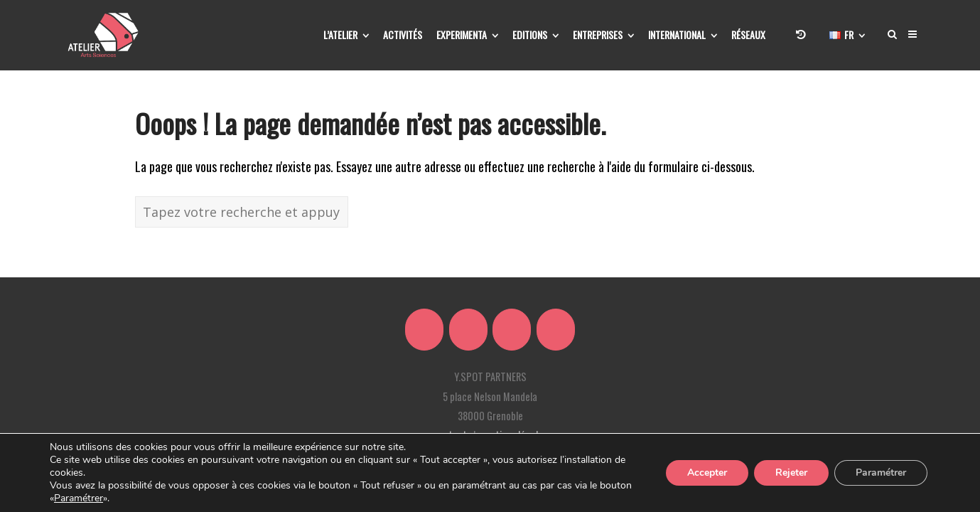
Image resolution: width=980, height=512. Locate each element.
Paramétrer (79, 498)
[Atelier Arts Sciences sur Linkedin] (468, 330)
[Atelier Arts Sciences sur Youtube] (556, 330)
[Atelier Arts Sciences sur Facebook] (512, 330)
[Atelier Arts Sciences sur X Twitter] (424, 330)
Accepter (707, 473)
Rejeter (791, 473)
